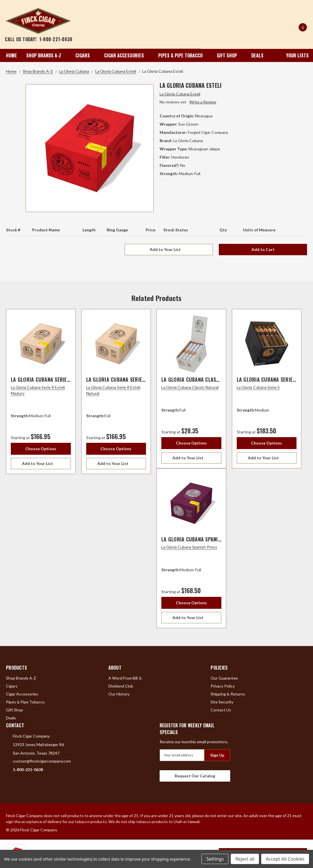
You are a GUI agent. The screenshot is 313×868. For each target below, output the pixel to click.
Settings (215, 859)
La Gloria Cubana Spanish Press (200, 539)
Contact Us (221, 710)
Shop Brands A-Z (46, 55)
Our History (119, 694)
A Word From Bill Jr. (125, 678)
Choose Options (41, 449)
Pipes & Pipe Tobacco (183, 55)
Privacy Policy (223, 686)
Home (12, 55)
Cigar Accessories (127, 55)
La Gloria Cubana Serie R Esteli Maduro (59, 379)
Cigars (85, 55)
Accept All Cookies (285, 859)
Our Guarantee (224, 678)
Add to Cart (263, 249)
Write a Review (203, 102)
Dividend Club (121, 686)
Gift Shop (229, 55)
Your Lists (294, 55)
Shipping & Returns (228, 694)
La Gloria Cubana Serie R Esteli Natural (135, 379)
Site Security (222, 702)
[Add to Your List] (41, 464)
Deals (257, 55)
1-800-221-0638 (56, 39)
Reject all (245, 859)
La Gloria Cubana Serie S (267, 379)
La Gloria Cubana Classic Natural (203, 379)
